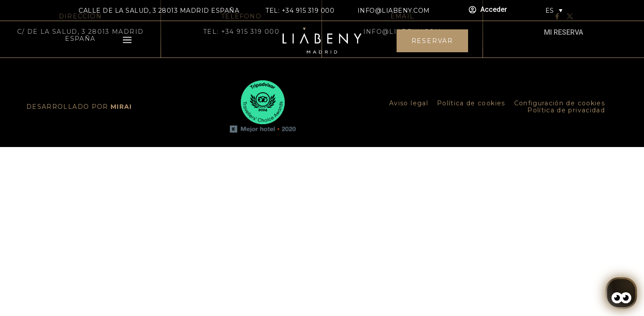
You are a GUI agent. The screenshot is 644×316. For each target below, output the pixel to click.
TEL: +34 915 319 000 (300, 11)
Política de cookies (471, 103)
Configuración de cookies (560, 103)
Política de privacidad (566, 110)
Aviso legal (409, 103)
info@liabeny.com (394, 11)
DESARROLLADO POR (79, 107)
